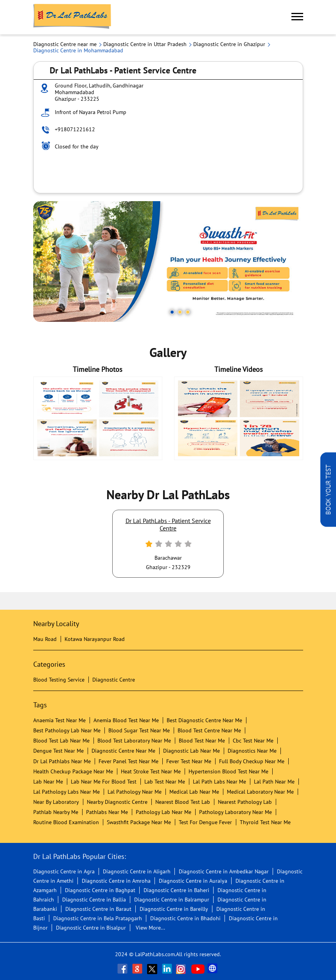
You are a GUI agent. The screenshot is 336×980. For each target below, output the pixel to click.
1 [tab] (172, 312)
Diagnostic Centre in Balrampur (172, 900)
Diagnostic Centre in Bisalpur (91, 928)
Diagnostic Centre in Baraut (98, 909)
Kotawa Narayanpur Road (95, 639)
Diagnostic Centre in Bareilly (174, 909)
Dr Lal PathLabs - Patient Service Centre (168, 524)
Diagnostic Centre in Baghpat (100, 890)
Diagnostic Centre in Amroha (116, 881)
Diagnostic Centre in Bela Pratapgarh (98, 918)
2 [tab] (180, 312)
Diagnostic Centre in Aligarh (137, 871)
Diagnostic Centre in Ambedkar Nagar (224, 871)
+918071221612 (75, 129)
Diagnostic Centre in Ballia (94, 900)
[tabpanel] (168, 262)
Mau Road (45, 639)
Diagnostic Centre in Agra (64, 871)
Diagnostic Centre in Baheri (176, 890)
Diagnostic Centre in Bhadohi (185, 918)
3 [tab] (188, 312)
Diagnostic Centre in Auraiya (193, 881)
